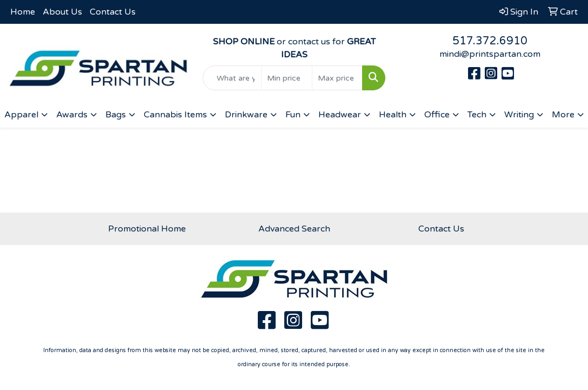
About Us (62, 12)
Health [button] (393, 115)
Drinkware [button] (246, 115)
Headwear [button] (340, 115)
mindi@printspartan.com (490, 54)
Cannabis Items (175, 115)
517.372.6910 (490, 41)
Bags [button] (116, 115)
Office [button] (437, 115)
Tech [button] (477, 115)
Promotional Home (147, 229)
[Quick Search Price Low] (287, 78)
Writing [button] (519, 115)
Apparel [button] (21, 115)
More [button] (563, 115)
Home (23, 12)
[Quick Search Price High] (338, 78)
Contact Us (113, 12)
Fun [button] (293, 115)
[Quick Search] (232, 78)
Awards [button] (72, 115)
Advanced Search (294, 229)
